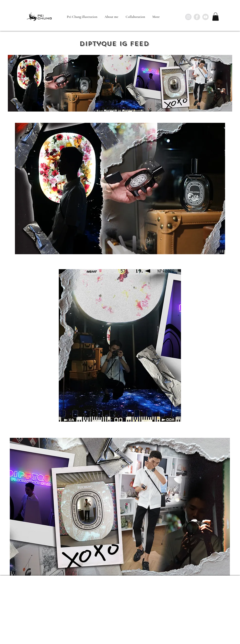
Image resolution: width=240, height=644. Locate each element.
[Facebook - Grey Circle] (197, 17)
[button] (216, 17)
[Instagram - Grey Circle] (188, 17)
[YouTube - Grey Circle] (205, 17)
